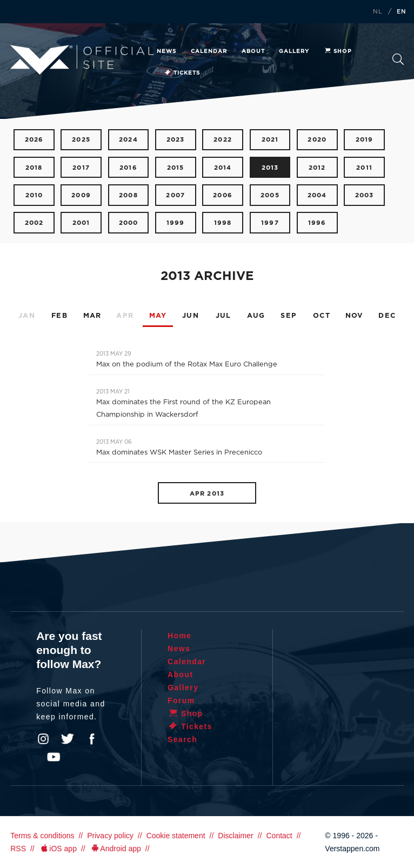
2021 (270, 140)
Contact (279, 836)
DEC (387, 316)
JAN (27, 316)
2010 (34, 195)
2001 (81, 223)
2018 (34, 168)
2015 (176, 168)
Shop (338, 51)
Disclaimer (235, 836)
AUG (256, 316)
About (253, 51)
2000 (129, 223)
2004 (317, 195)
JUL (223, 316)
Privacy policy (110, 836)
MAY (158, 316)
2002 (34, 223)
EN (402, 12)
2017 (81, 168)
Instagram (43, 739)
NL (378, 12)
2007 (175, 195)
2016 (128, 168)
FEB (59, 316)
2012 (317, 168)
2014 (223, 168)
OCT (322, 316)
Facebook (92, 739)
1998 (223, 223)
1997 (270, 223)
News (166, 51)
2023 (176, 140)
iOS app (58, 849)
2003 (365, 195)
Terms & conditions (42, 836)
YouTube (54, 757)
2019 (365, 140)
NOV (355, 316)
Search (398, 59)
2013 (270, 168)
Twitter (68, 739)
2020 (317, 140)
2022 (223, 140)
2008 (128, 195)
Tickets (182, 73)
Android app (115, 849)
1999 (176, 223)
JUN (191, 316)
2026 (34, 140)
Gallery (294, 51)
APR (125, 316)
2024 (128, 140)
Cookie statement (176, 836)
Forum (181, 700)
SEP (289, 316)
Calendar (209, 51)
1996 (317, 223)
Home (180, 636)
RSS (18, 849)
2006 (223, 195)
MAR (92, 316)
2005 (270, 195)
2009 (81, 195)
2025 (81, 140)
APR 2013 (207, 494)
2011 (364, 168)
